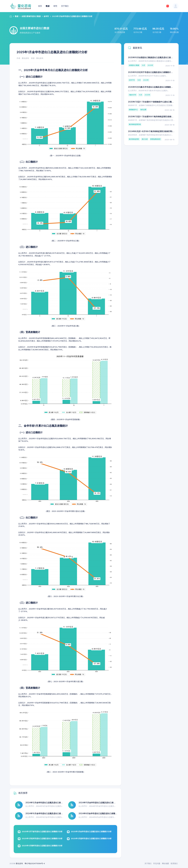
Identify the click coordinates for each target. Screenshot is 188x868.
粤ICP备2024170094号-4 (35, 863)
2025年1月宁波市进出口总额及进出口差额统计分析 (42, 831)
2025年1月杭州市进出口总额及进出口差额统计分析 (42, 838)
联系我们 (174, 863)
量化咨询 (19, 863)
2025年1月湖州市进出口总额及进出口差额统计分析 (42, 846)
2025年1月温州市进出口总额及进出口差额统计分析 (91, 838)
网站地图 (165, 863)
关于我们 (148, 863)
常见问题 (157, 863)
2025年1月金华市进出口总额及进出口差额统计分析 (91, 831)
